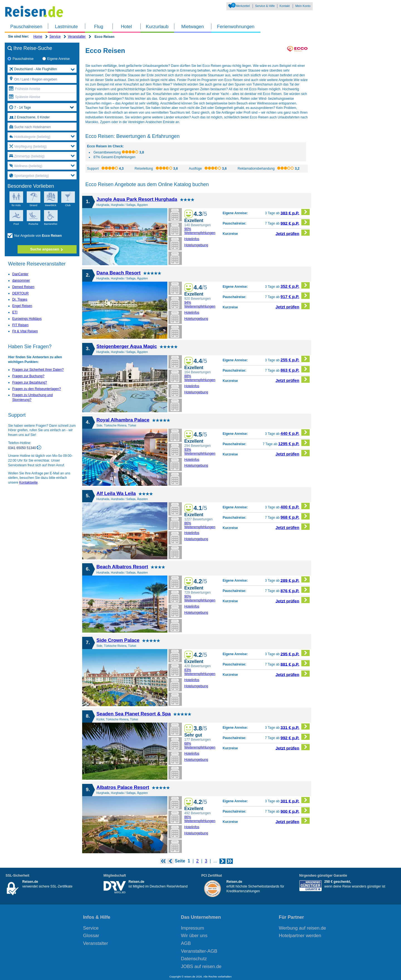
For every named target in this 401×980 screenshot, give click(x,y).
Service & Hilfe (265, 6)
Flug (99, 27)
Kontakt (285, 6)
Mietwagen (193, 27)
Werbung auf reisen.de (302, 928)
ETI (15, 312)
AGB (186, 943)
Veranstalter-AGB (199, 951)
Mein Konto (303, 6)
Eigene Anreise (56, 59)
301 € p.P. (295, 800)
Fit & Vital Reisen (25, 331)
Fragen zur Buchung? (28, 376)
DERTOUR (20, 293)
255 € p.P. (295, 359)
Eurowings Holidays (27, 319)
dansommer (21, 281)
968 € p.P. (295, 516)
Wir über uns (194, 936)
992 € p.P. (295, 222)
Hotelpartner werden (300, 936)
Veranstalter (77, 36)
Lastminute (66, 27)
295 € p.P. (295, 653)
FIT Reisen (20, 325)
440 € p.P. (295, 432)
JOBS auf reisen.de (201, 966)
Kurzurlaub (157, 27)
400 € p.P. (295, 506)
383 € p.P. (295, 212)
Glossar (91, 936)
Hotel (126, 27)
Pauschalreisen (26, 27)
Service (55, 36)
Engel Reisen (22, 306)
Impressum (193, 928)
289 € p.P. (295, 580)
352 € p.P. (295, 285)
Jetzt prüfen (293, 233)
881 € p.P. (295, 663)
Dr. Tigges (20, 299)
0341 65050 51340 (22, 448)
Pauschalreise (20, 59)
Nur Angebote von (35, 236)
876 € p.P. (295, 590)
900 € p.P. (295, 810)
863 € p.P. (295, 369)
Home (38, 36)
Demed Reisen (23, 287)
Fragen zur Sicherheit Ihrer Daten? (38, 370)
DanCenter (20, 274)
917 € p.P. (295, 296)
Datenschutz (194, 959)
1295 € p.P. (294, 443)
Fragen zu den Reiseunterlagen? (37, 389)
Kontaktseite (28, 482)
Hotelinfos (192, 239)
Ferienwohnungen (236, 27)
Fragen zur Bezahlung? (30, 382)
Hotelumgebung (196, 245)
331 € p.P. (295, 727)
